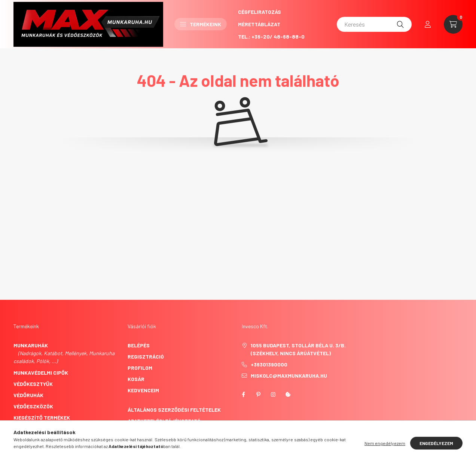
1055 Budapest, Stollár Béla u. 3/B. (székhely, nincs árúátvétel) (298, 349)
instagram (273, 394)
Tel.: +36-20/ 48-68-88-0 (271, 36)
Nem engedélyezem (385, 443)
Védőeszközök (33, 406)
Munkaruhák (31, 345)
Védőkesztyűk (33, 384)
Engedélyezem (436, 443)
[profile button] (428, 24)
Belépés (139, 345)
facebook (243, 394)
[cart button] (453, 24)
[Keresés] (374, 24)
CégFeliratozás (260, 12)
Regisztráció (146, 357)
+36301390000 (269, 364)
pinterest (258, 394)
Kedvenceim (143, 390)
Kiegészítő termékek (42, 418)
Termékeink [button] (201, 24)
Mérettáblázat (259, 24)
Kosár (136, 379)
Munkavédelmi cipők (41, 373)
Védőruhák (28, 395)
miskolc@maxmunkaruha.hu (289, 376)
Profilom (140, 368)
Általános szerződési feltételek (174, 410)
